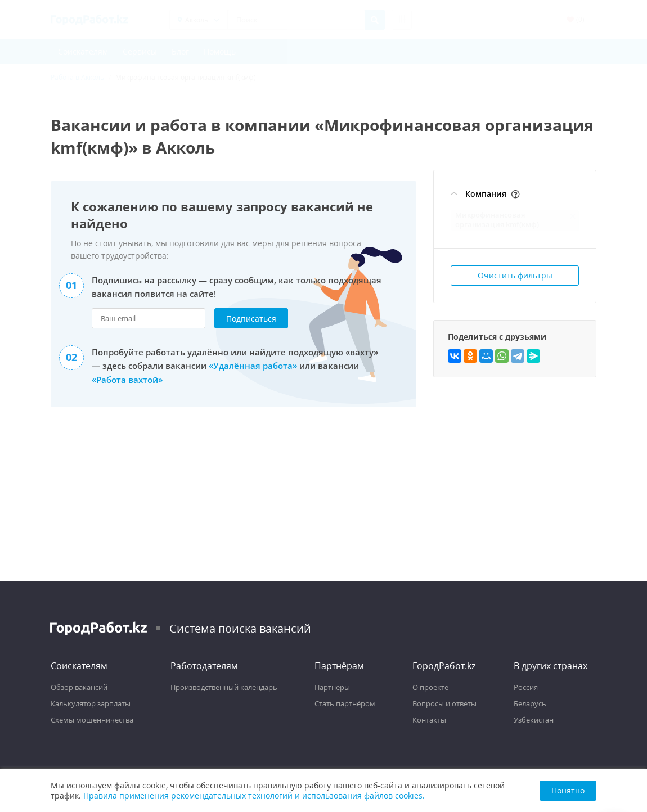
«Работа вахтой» (127, 379)
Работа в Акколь (77, 77)
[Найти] (375, 20)
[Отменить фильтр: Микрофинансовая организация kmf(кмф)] (573, 216)
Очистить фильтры (515, 275)
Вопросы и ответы (444, 703)
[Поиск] (296, 20)
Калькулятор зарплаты (91, 703)
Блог (180, 51)
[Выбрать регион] (199, 20)
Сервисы (140, 51)
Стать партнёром (345, 703)
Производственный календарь (224, 687)
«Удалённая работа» (253, 366)
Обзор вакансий (79, 687)
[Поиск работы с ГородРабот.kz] (89, 20)
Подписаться (251, 319)
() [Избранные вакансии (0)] (576, 19)
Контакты (429, 720)
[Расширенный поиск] (402, 20)
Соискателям (83, 51)
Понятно (568, 790)
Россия (526, 687)
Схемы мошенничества (92, 720)
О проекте (430, 687)
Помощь (220, 51)
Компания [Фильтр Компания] (486, 194)
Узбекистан (534, 720)
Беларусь (530, 703)
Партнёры (332, 687)
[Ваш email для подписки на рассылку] (149, 318)
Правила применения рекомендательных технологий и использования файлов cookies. (254, 795)
